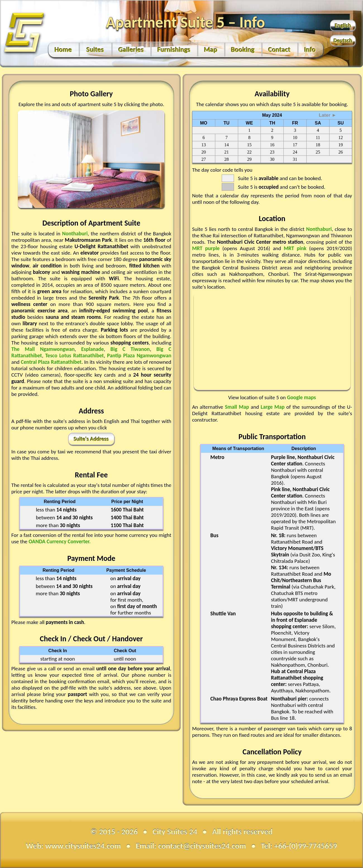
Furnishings (174, 50)
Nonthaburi (75, 234)
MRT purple (207, 248)
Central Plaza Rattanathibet (51, 362)
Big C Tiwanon (130, 349)
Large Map (274, 407)
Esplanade (93, 349)
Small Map (238, 407)
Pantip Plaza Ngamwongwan (139, 356)
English (343, 25)
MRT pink (296, 248)
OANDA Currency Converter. (59, 541)
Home (63, 50)
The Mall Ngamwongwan (43, 349)
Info (310, 50)
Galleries (131, 50)
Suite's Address (91, 439)
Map (211, 50)
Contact (280, 50)
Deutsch (343, 40)
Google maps (302, 397)
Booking (243, 50)
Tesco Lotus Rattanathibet (75, 356)
